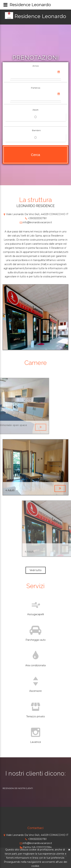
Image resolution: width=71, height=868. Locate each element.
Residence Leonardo (40, 16)
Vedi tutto (36, 570)
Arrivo (36, 66)
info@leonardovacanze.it (36, 222)
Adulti (35, 110)
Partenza (36, 88)
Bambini (36, 130)
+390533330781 (36, 218)
